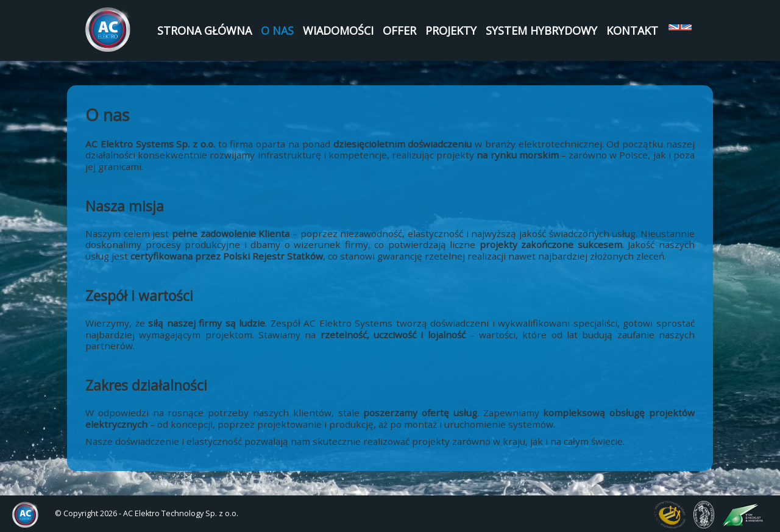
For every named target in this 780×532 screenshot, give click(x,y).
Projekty (451, 30)
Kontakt (632, 30)
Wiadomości (338, 30)
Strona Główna (204, 30)
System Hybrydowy (541, 30)
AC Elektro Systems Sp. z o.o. (108, 30)
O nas (277, 30)
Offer (399, 30)
